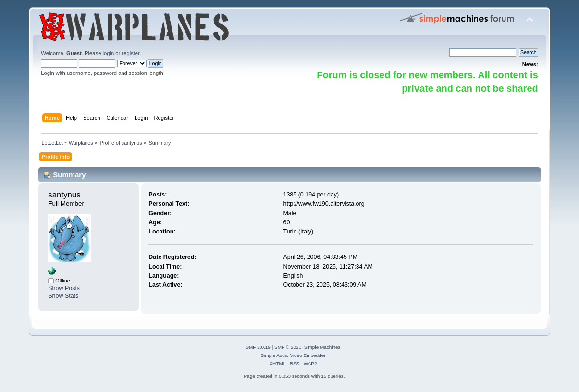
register (130, 53)
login (109, 53)
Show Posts (64, 288)
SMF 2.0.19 (258, 347)
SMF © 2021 (288, 347)
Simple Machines (322, 347)
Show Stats (63, 296)
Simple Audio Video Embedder (293, 355)
